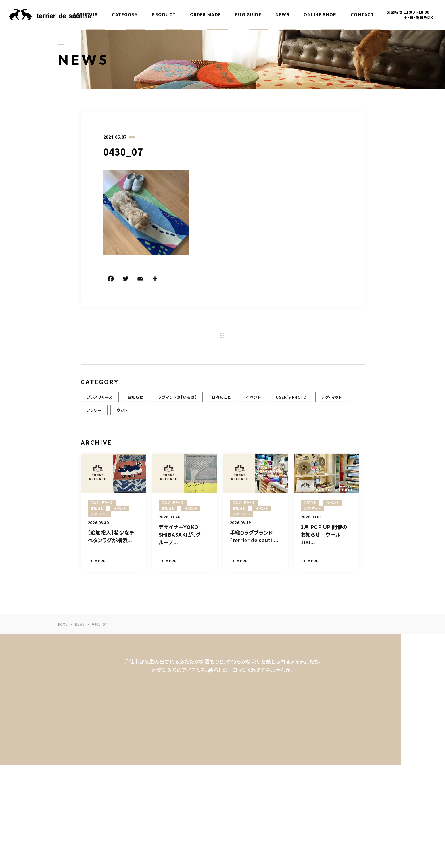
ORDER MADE (205, 15)
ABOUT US (85, 15)
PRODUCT (164, 15)
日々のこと (221, 398)
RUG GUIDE (248, 15)
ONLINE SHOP (320, 15)
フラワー (94, 411)
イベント (253, 398)
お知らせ (135, 398)
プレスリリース (100, 398)
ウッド (122, 411)
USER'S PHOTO (291, 398)
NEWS (282, 15)
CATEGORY (125, 15)
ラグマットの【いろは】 (177, 398)
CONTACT (363, 15)
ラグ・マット (332, 398)
